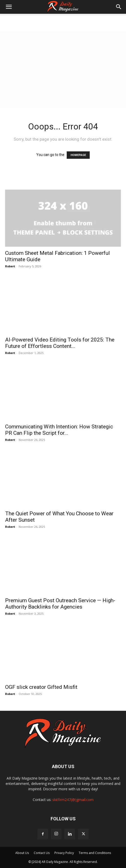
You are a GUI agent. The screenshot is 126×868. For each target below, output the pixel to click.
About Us (22, 853)
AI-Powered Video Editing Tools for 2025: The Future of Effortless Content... (60, 343)
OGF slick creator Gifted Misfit (41, 687)
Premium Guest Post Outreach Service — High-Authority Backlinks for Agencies (60, 604)
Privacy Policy (64, 853)
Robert (10, 266)
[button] (9, 7)
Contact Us (42, 853)
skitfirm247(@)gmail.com (73, 800)
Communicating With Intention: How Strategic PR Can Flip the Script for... (59, 430)
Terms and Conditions (95, 853)
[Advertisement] (63, 70)
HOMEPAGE (78, 155)
